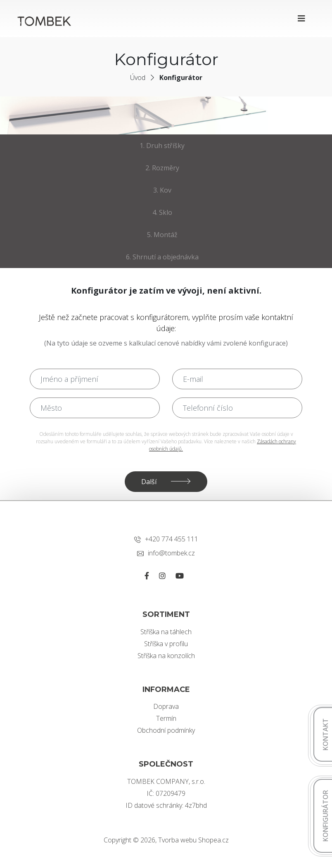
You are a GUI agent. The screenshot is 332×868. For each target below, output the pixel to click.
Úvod (138, 78)
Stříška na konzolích (166, 656)
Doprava (166, 706)
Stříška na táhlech (166, 632)
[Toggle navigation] (301, 19)
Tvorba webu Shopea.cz (193, 840)
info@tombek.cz (166, 553)
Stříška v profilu (166, 644)
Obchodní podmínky (166, 730)
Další (149, 482)
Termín (166, 718)
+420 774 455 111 (166, 539)
